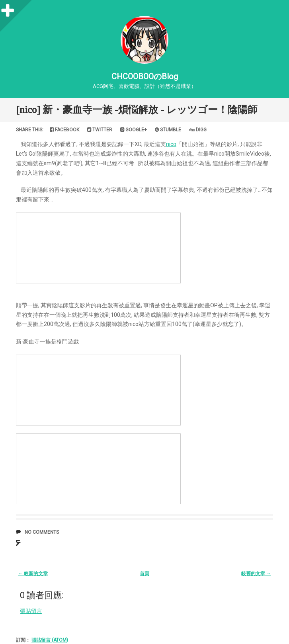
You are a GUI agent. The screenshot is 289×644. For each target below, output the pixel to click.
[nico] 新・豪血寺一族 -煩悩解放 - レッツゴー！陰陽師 (137, 110)
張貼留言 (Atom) (50, 640)
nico (171, 144)
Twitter (100, 130)
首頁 (144, 574)
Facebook (64, 130)
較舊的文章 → (256, 574)
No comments (42, 532)
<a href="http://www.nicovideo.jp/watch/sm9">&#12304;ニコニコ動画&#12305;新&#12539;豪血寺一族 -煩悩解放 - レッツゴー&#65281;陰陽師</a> (98, 248)
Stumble (168, 130)
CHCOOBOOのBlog (145, 76)
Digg (198, 130)
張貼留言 (31, 611)
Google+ (134, 130)
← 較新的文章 (33, 574)
